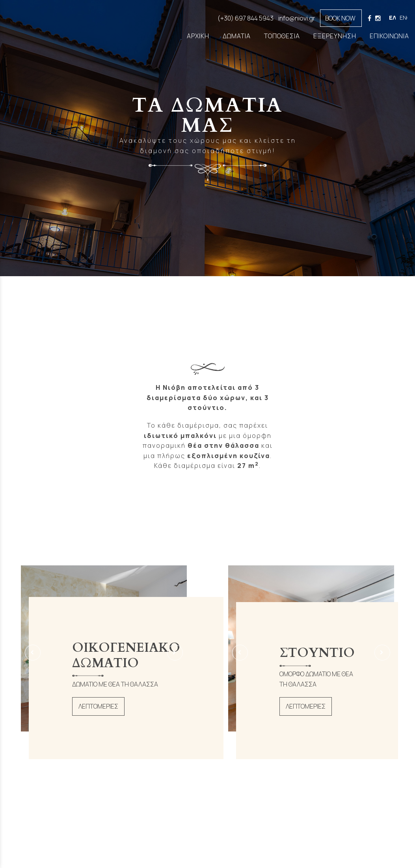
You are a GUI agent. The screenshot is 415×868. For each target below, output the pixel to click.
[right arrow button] (175, 653)
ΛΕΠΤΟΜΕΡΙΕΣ (98, 706)
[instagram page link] (378, 18)
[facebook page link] (370, 18)
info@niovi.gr (297, 18)
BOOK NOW (338, 18)
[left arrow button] (33, 653)
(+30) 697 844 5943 (246, 18)
